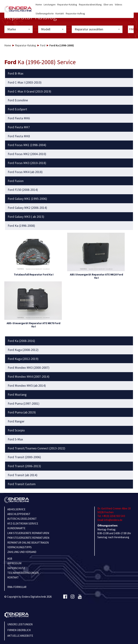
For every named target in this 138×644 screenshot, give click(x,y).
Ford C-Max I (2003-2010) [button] (25, 82)
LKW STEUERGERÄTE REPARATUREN (28, 533)
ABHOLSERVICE (16, 509)
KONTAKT (13, 577)
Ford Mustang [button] (17, 395)
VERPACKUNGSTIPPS (19, 547)
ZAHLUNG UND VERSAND (22, 552)
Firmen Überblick (19, 630)
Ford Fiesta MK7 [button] (19, 127)
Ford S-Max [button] (15, 439)
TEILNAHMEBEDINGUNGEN (23, 573)
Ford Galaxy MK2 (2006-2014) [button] (27, 208)
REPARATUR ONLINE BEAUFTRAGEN (28, 543)
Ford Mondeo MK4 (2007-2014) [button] (29, 377)
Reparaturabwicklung (90, 4)
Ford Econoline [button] (18, 100)
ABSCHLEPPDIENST (19, 514)
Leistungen (50, 4)
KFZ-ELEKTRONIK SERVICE (23, 524)
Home (39, 4)
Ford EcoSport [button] (17, 109)
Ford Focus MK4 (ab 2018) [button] (25, 172)
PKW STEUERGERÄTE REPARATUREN (28, 538)
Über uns (108, 4)
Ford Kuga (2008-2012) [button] (23, 350)
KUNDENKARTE (16, 528)
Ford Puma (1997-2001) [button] (24, 404)
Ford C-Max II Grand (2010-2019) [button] (29, 91)
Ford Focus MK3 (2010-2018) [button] (27, 163)
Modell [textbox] (46, 29)
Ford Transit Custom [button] (22, 484)
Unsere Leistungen (20, 624)
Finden (131, 29)
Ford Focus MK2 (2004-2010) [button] (27, 154)
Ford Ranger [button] (16, 421)
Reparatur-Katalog (67, 4)
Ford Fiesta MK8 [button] (19, 136)
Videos (119, 4)
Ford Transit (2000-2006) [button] (24, 457)
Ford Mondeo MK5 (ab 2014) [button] (27, 386)
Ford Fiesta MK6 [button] (19, 118)
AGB (10, 559)
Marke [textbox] (12, 29)
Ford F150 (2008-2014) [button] (23, 190)
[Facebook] (65, 597)
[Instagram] (73, 597)
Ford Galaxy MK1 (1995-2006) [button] (27, 199)
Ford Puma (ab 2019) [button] (22, 412)
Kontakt (60, 13)
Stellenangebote (45, 13)
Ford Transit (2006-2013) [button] (24, 466)
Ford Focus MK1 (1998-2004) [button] (27, 145)
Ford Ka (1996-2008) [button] (21, 226)
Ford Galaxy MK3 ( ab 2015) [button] (26, 217)
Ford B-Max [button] (16, 73)
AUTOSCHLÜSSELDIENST (22, 519)
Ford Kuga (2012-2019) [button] (23, 359)
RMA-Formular (17, 587)
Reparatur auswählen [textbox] (89, 29)
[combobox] (19, 29)
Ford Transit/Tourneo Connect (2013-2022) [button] (36, 448)
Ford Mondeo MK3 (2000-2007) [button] (29, 368)
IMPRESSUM (14, 563)
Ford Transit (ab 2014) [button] (23, 475)
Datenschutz (16, 568)
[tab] (69, 73)
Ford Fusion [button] (16, 181)
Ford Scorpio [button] (16, 430)
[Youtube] (80, 597)
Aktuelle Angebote (20, 636)
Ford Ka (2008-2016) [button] (21, 341)
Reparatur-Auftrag (75, 13)
